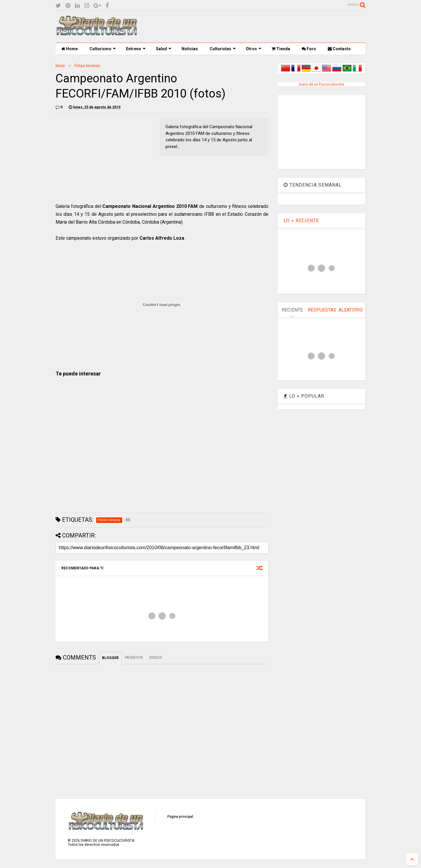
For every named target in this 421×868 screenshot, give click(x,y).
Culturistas (223, 49)
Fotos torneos (87, 66)
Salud (164, 49)
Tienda (281, 49)
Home (70, 49)
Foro (309, 49)
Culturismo (103, 49)
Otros (254, 49)
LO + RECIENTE (301, 221)
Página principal (180, 817)
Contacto (339, 49)
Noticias (190, 49)
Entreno (136, 49)
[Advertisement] (259, 27)
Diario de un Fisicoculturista (321, 84)
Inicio (60, 66)
